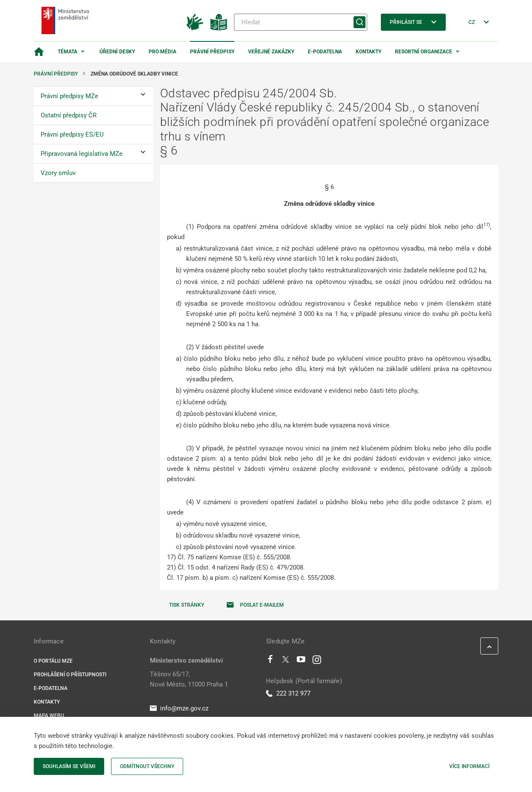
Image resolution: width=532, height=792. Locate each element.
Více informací (469, 766)
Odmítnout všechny (147, 766)
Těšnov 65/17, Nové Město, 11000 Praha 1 (189, 679)
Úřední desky (117, 52)
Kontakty (368, 52)
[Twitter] (286, 661)
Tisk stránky (187, 605)
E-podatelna (325, 52)
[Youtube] (301, 661)
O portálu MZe (53, 661)
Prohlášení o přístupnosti (70, 675)
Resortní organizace (424, 52)
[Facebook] (270, 661)
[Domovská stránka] (39, 52)
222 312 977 (288, 693)
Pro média (162, 52)
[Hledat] (301, 22)
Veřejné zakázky (271, 52)
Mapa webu (49, 716)
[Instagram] (317, 661)
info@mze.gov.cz (179, 708)
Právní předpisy (212, 52)
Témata (67, 52)
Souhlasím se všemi (69, 766)
